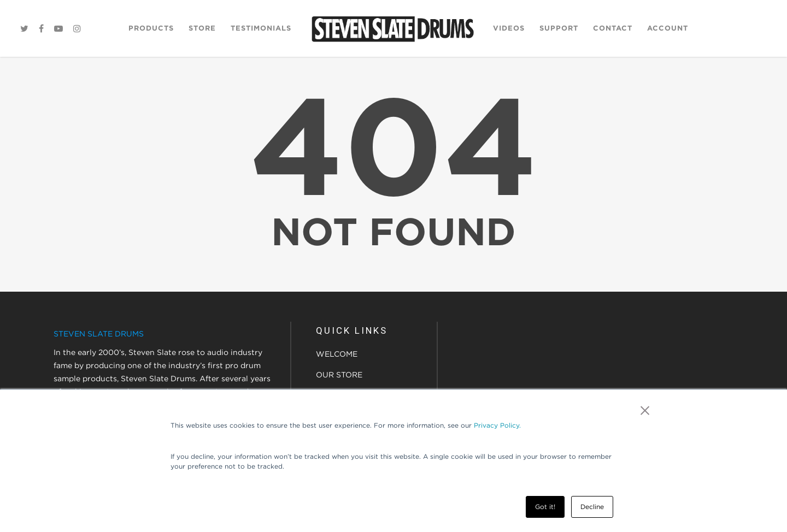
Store (202, 28)
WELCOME (337, 354)
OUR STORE (339, 375)
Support (559, 28)
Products (151, 28)
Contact (613, 28)
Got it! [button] (545, 507)
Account (668, 28)
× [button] (645, 410)
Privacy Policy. (497, 425)
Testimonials (261, 28)
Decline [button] (592, 507)
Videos (509, 28)
